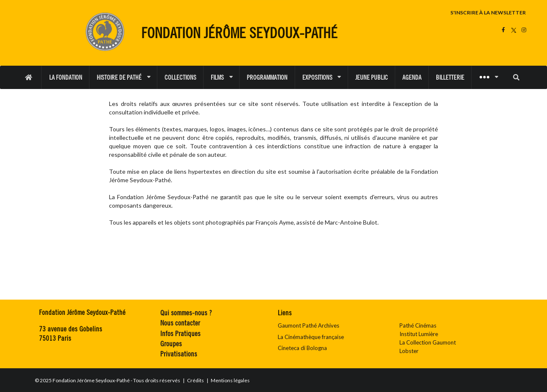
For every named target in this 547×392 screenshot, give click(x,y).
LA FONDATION (66, 77)
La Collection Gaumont (428, 342)
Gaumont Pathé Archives (308, 325)
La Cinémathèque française (311, 337)
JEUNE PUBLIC (372, 77)
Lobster (409, 351)
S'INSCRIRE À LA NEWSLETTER (488, 13)
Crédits (196, 380)
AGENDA (412, 77)
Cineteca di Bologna (302, 348)
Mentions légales (231, 380)
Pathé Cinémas (418, 325)
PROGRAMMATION (267, 77)
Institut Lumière (419, 334)
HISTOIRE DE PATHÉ (123, 77)
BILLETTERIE (450, 77)
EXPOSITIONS (322, 77)
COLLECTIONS (180, 77)
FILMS (222, 77)
